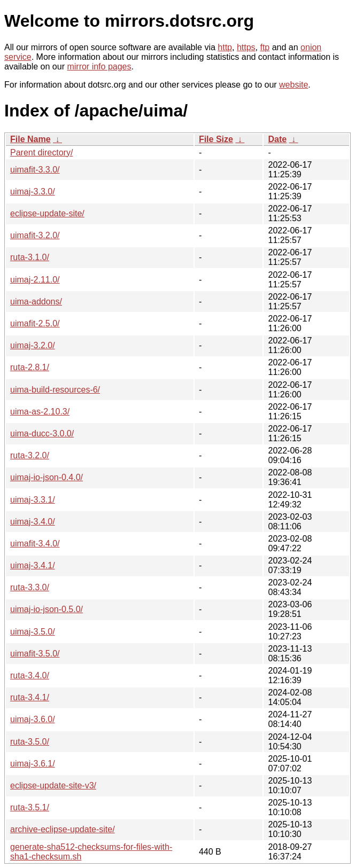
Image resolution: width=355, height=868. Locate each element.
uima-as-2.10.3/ (40, 412)
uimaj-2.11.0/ (35, 280)
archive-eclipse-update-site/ (63, 829)
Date (277, 139)
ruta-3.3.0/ (30, 587)
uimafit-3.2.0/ (35, 235)
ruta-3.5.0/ (30, 742)
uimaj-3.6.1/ (33, 764)
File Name (30, 139)
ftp (265, 47)
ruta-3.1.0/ (30, 257)
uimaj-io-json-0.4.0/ (47, 477)
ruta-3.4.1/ (30, 697)
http (225, 47)
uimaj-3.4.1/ (33, 565)
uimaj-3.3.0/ (33, 191)
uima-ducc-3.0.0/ (42, 433)
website (294, 85)
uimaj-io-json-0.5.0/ (47, 609)
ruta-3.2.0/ (30, 455)
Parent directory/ (41, 153)
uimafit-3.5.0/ (35, 654)
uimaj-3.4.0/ (33, 522)
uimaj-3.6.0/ (33, 719)
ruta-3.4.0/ (30, 675)
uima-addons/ (36, 302)
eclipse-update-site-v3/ (53, 785)
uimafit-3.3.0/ (35, 170)
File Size (216, 139)
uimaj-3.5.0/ (33, 632)
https (246, 47)
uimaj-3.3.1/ (33, 500)
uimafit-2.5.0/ (35, 323)
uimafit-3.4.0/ (35, 544)
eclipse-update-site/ (47, 213)
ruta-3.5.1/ (30, 807)
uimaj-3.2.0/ (33, 345)
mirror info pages (99, 67)
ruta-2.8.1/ (30, 367)
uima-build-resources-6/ (55, 390)
